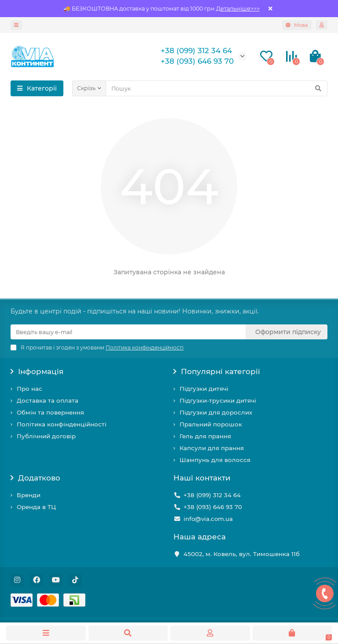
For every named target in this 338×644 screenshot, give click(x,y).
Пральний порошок (211, 424)
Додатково (35, 478)
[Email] (128, 332)
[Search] (217, 88)
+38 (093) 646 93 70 (213, 507)
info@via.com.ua (208, 519)
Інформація (37, 371)
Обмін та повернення (50, 412)
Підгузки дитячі (204, 389)
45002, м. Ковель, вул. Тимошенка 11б (242, 554)
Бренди (29, 495)
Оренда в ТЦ (36, 507)
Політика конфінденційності (62, 424)
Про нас (29, 389)
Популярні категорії (217, 371)
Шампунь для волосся (215, 460)
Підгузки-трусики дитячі (218, 400)
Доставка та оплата (48, 400)
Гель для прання (205, 436)
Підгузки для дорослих (216, 412)
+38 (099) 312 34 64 (212, 495)
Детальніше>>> (238, 9)
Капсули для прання (212, 448)
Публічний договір (46, 436)
